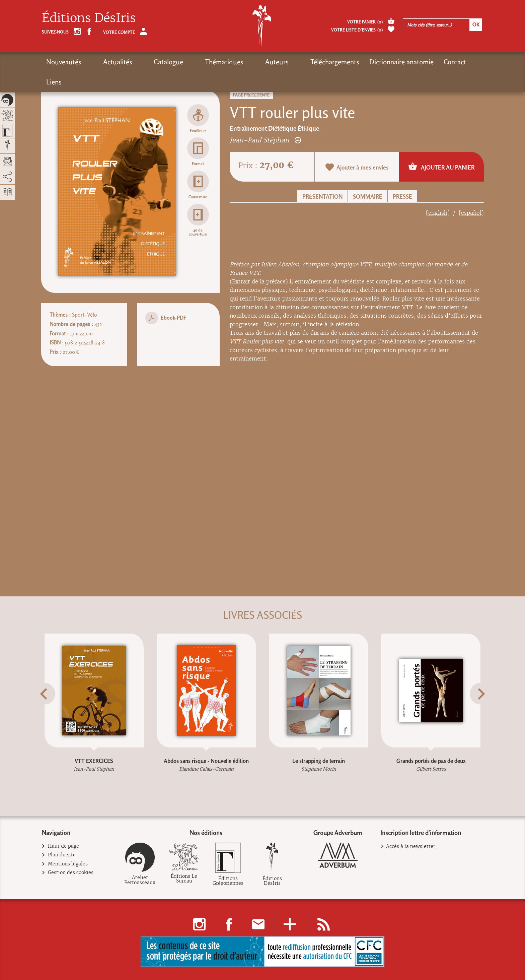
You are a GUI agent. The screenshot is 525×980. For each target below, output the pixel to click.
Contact (397, 62)
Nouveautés (64, 62)
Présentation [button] (322, 197)
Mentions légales (68, 864)
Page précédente (251, 95)
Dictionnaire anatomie (343, 62)
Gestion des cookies (71, 873)
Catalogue (145, 62)
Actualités (106, 62)
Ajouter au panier (441, 167)
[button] (50, 710)
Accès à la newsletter (411, 846)
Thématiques (189, 62)
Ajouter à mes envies (357, 167)
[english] (438, 213)
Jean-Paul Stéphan (265, 140)
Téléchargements (277, 62)
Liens (426, 62)
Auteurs (230, 62)
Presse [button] (402, 197)
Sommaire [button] (368, 197)
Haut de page (64, 846)
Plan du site (62, 855)
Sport (78, 315)
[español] (471, 213)
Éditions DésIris (89, 18)
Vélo (92, 315)
